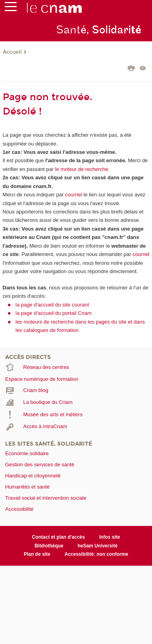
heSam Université (97, 546)
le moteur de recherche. (82, 169)
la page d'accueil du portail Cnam (54, 313)
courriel (74, 195)
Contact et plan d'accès (59, 537)
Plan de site (37, 554)
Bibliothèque (49, 546)
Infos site (110, 537)
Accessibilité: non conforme (97, 554)
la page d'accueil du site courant (52, 305)
